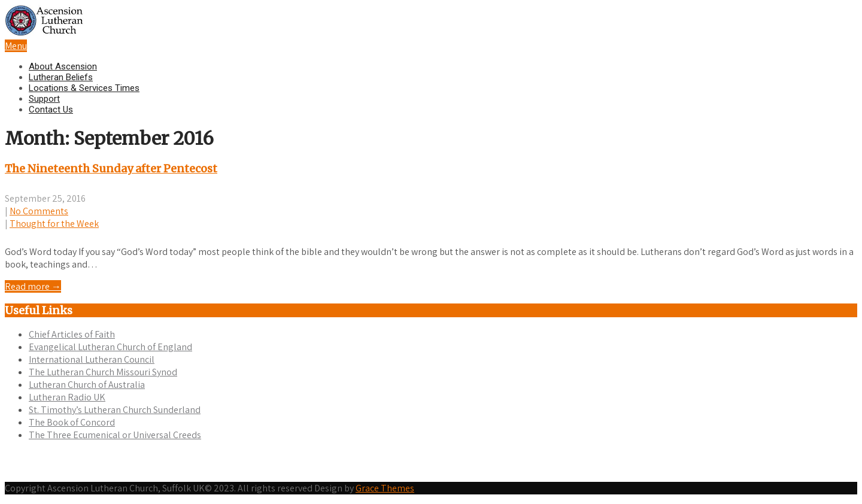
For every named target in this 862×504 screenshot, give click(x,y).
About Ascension (63, 66)
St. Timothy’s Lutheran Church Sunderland (115, 410)
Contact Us (51, 110)
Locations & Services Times (84, 88)
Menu (16, 46)
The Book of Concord (72, 422)
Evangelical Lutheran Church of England (110, 347)
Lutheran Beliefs (61, 77)
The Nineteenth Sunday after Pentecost (111, 168)
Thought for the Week (54, 224)
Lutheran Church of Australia (87, 385)
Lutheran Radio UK (67, 397)
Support (44, 99)
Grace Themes (385, 493)
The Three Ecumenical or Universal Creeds (115, 435)
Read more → (33, 286)
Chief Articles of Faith (72, 334)
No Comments (39, 211)
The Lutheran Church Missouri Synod (103, 372)
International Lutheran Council (92, 359)
